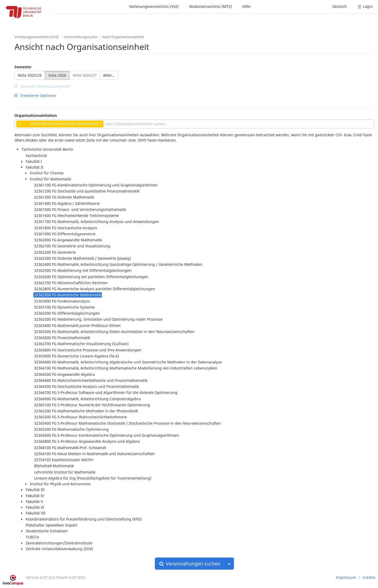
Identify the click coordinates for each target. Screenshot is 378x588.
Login (365, 6)
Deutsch (340, 6)
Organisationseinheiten (36, 115)
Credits (369, 577)
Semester (23, 67)
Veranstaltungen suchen (190, 564)
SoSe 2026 (57, 75)
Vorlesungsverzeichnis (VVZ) (154, 6)
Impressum (346, 577)
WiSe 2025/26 (30, 75)
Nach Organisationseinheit (123, 37)
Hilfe (246, 6)
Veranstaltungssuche (81, 37)
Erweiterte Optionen (35, 95)
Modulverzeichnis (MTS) (211, 6)
